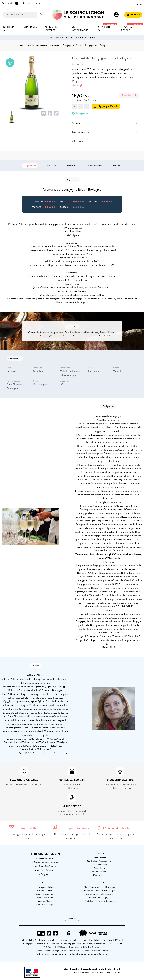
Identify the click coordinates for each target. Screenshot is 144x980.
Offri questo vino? (106, 141)
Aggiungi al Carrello (106, 106)
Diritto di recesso (99, 864)
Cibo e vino (51, 166)
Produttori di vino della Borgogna (99, 901)
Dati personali (99, 875)
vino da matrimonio (45, 894)
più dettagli (77, 85)
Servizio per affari (45, 891)
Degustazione (30, 166)
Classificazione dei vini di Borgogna (99, 887)
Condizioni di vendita (99, 871)
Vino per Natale (45, 901)
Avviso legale (99, 868)
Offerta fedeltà (99, 858)
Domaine (116, 166)
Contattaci (72, 918)
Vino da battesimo (45, 897)
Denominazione (95, 166)
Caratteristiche (72, 166)
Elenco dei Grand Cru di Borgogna (99, 891)
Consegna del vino (45, 887)
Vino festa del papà (45, 904)
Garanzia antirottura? (106, 132)
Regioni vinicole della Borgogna (99, 894)
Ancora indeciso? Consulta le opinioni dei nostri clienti (116, 836)
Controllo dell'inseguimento (99, 861)
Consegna (106, 123)
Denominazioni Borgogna (99, 897)
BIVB (112, 647)
